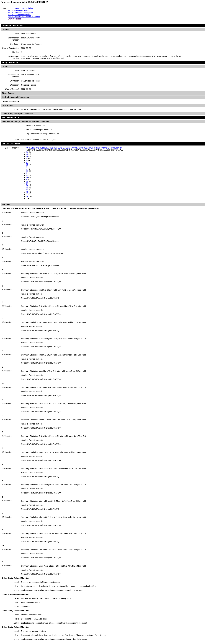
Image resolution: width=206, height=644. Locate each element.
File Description (9, 118)
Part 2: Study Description (18, 10)
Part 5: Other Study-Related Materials (24, 17)
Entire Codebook (15, 19)
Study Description (10, 62)
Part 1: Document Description (20, 8)
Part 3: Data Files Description (20, 13)
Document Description (12, 26)
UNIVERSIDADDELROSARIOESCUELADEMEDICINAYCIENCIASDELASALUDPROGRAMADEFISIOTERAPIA (74, 148)
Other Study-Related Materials (16, 578)
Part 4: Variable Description (19, 15)
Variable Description (11, 144)
